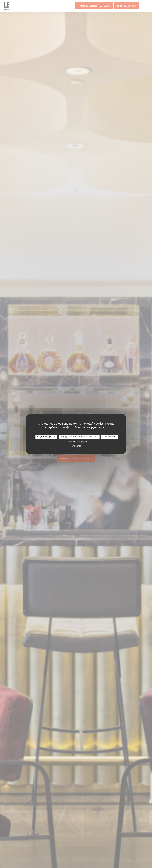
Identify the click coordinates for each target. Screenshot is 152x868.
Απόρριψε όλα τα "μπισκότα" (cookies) (79, 437)
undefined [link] (77, 446)
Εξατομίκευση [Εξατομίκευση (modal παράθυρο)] (110, 437)
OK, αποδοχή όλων (46, 437)
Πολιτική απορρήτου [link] (77, 442)
